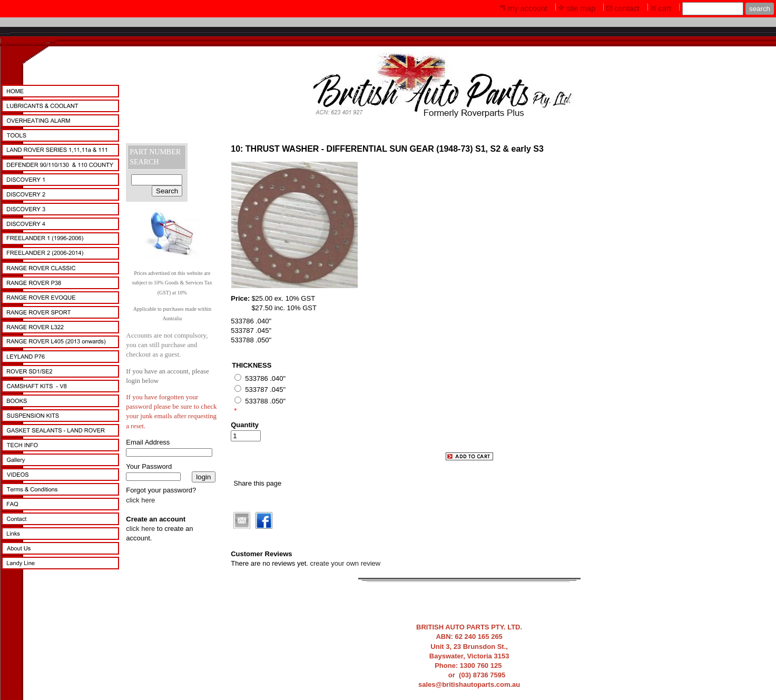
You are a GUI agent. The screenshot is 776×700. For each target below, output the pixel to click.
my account (528, 8)
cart (665, 8)
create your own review (346, 563)
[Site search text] (713, 9)
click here (140, 500)
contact (627, 8)
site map (581, 8)
